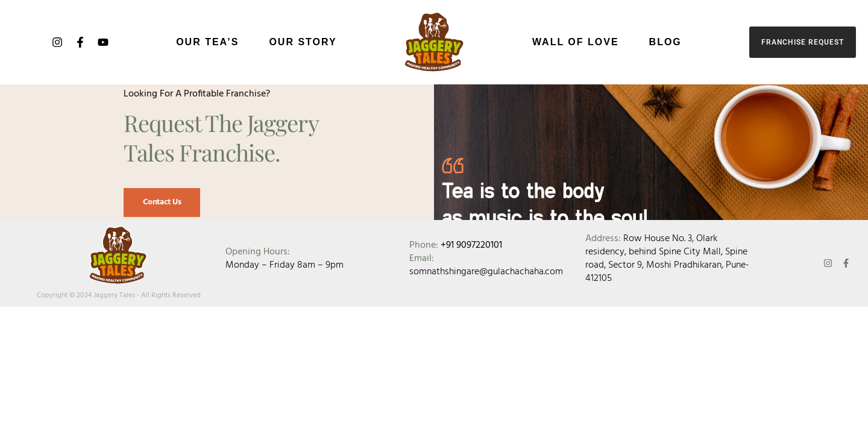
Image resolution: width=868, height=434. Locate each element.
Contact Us (160, 222)
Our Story (303, 42)
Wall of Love (576, 42)
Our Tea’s (207, 42)
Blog (665, 42)
